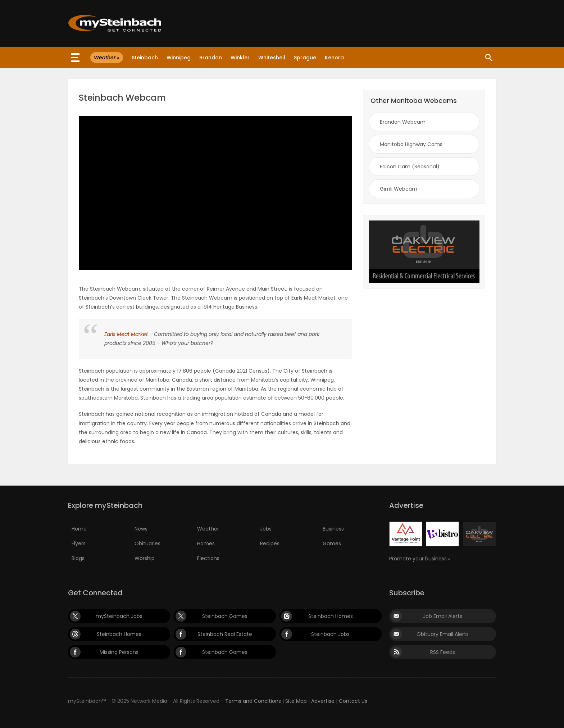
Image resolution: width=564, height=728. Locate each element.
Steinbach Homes (331, 616)
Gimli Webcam (399, 189)
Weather (208, 529)
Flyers (79, 543)
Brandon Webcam (403, 122)
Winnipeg (179, 58)
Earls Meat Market (126, 334)
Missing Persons (119, 652)
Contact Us (353, 701)
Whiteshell (272, 58)
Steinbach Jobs (330, 634)
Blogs (78, 558)
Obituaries (147, 543)
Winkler (240, 58)
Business (333, 529)
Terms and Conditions (253, 701)
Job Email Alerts (443, 616)
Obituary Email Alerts (443, 634)
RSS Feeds (443, 652)
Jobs (266, 529)
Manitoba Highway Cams (411, 144)
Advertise (323, 701)
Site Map (296, 701)
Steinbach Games (225, 616)
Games (332, 543)
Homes (206, 543)
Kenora (334, 58)
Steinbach (145, 58)
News (141, 529)
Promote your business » (420, 559)
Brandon (211, 58)
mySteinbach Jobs (119, 616)
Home (79, 529)
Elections (208, 558)
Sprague (305, 58)
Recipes (270, 543)
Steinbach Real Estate (225, 634)
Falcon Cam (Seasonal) (410, 167)
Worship (145, 558)
